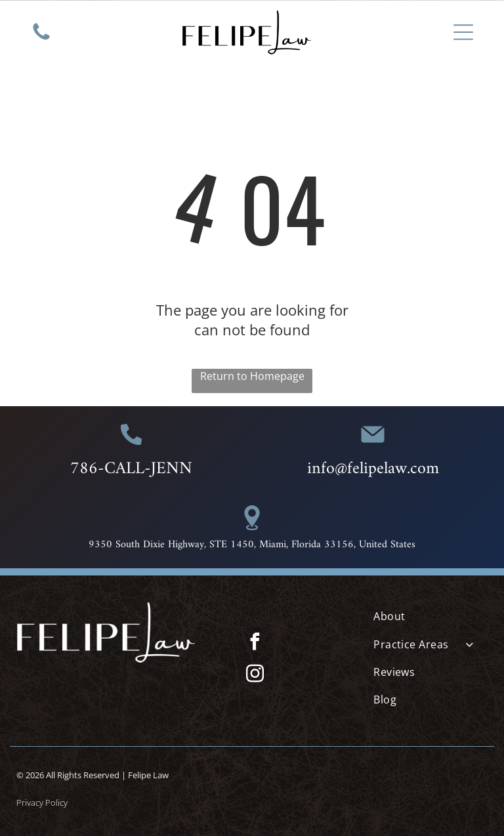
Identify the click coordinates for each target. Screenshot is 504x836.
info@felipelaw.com (373, 469)
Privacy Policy (42, 803)
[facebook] (255, 643)
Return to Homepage (252, 376)
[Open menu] (463, 32)
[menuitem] (430, 616)
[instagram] (255, 676)
